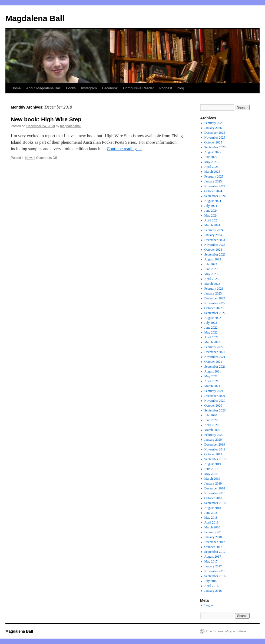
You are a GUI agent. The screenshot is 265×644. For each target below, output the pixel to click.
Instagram (89, 88)
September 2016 (215, 576)
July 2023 (211, 264)
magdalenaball (71, 126)
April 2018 (211, 522)
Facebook (110, 88)
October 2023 (213, 250)
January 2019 (213, 483)
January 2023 (213, 293)
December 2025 (215, 133)
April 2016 (211, 586)
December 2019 (215, 444)
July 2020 (211, 415)
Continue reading (125, 149)
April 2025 (211, 167)
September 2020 (215, 410)
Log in (209, 605)
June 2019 (211, 469)
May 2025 (211, 162)
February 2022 (214, 347)
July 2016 (211, 581)
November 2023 (215, 245)
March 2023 (212, 284)
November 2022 (215, 303)
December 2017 (215, 542)
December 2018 (215, 488)
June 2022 (211, 328)
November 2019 (215, 449)
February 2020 (214, 435)
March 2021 (212, 386)
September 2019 (215, 459)
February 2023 (214, 289)
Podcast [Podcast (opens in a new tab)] (166, 88)
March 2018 (212, 527)
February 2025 (214, 176)
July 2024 (211, 206)
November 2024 (215, 186)
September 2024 (215, 196)
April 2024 (211, 220)
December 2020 (215, 396)
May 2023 (211, 274)
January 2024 (213, 235)
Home (16, 88)
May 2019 (211, 474)
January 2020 (213, 440)
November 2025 (215, 138)
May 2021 (211, 376)
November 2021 (215, 357)
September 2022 (215, 313)
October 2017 (213, 547)
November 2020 (215, 401)
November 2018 (215, 493)
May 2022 (211, 332)
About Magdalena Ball (43, 88)
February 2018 (214, 532)
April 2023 (211, 279)
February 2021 (214, 391)
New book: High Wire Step (46, 119)
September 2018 (215, 503)
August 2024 (213, 201)
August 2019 (213, 464)
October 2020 (213, 406)
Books (71, 88)
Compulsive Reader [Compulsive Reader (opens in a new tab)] (138, 88)
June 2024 (211, 211)
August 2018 (213, 508)
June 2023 (211, 269)
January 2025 (213, 181)
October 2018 (213, 498)
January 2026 (213, 128)
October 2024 (213, 191)
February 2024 (214, 230)
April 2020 (211, 425)
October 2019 (213, 454)
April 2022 (211, 337)
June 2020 (211, 420)
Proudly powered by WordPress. (226, 631)
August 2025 (213, 152)
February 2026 (214, 123)
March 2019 (212, 479)
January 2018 (213, 537)
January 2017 (213, 566)
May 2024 (211, 215)
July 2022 (211, 323)
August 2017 (213, 557)
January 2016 (213, 591)
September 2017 (215, 552)
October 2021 (213, 362)
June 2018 (211, 513)
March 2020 (212, 430)
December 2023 (215, 240)
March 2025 (212, 172)
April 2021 (211, 381)
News (29, 158)
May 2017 (211, 561)
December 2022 (215, 298)
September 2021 (215, 367)
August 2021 (213, 371)
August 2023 (213, 259)
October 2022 (213, 308)
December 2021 (215, 352)
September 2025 (215, 147)
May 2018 (211, 518)
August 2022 (213, 318)
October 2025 (213, 142)
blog (181, 88)
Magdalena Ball (35, 18)
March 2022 (212, 342)
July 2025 (211, 157)
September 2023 (215, 254)
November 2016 (215, 571)
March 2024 (212, 225)
